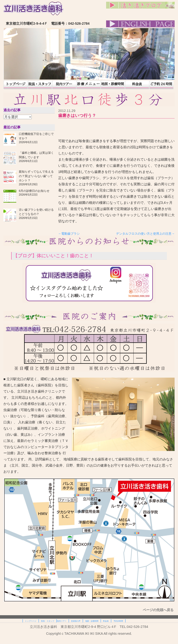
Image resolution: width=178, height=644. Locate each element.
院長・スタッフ (40, 85)
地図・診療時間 (113, 85)
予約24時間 (161, 85)
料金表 (137, 85)
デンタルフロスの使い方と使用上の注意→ (145, 234)
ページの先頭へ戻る (159, 610)
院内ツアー (64, 85)
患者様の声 (88, 85)
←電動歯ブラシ (69, 234)
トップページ (16, 85)
